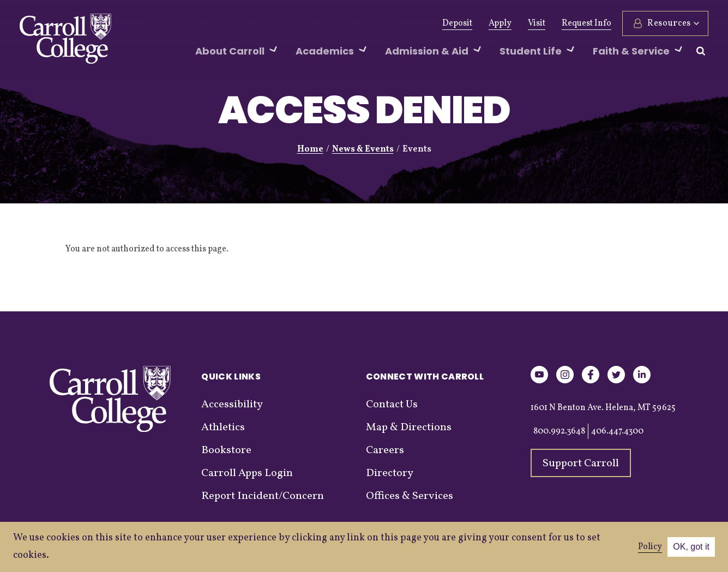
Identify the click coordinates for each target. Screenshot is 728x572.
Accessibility (232, 405)
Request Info (586, 23)
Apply (500, 23)
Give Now (167, 23)
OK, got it (691, 547)
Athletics (265, 23)
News (309, 23)
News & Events (363, 149)
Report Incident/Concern (263, 496)
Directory (390, 473)
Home (310, 149)
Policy (650, 547)
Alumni (217, 23)
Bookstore (226, 450)
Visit (537, 23)
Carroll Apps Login (247, 473)
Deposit (457, 23)
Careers (385, 450)
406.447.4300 (617, 431)
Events (349, 23)
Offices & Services (410, 496)
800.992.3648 (559, 431)
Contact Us (392, 405)
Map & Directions (409, 428)
